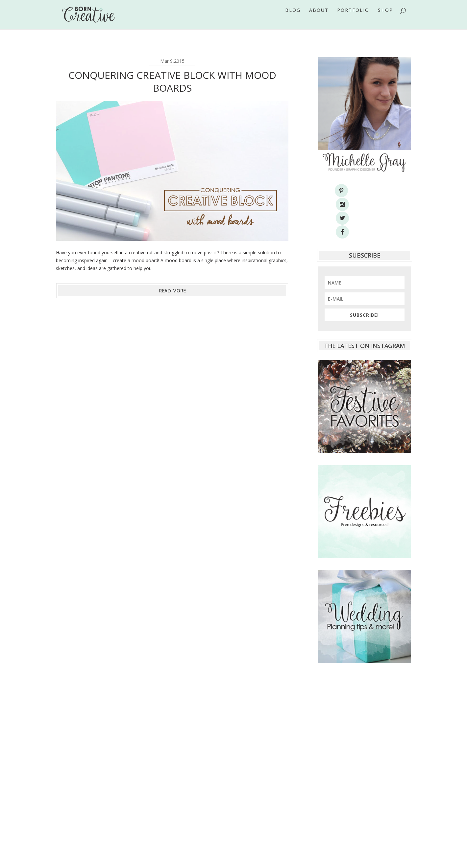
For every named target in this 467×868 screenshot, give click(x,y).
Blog (293, 19)
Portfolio (353, 19)
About (319, 19)
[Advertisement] (365, 733)
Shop (385, 19)
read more (172, 291)
